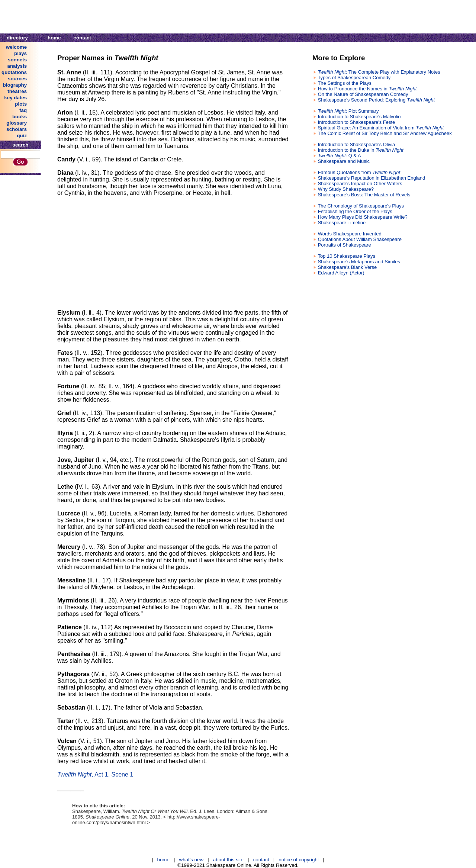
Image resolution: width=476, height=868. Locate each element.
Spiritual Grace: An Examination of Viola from (381, 128)
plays (20, 53)
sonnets (17, 60)
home (54, 38)
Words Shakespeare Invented (350, 234)
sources (17, 79)
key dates (15, 98)
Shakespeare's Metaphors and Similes (359, 262)
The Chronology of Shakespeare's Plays (361, 206)
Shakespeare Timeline (342, 223)
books (20, 117)
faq (23, 110)
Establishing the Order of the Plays (355, 211)
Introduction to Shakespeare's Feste (357, 122)
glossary (17, 123)
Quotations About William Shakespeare (360, 239)
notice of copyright (299, 860)
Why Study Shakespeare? (346, 189)
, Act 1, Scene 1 (95, 774)
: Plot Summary (348, 111)
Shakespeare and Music (344, 161)
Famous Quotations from (359, 172)
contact (82, 38)
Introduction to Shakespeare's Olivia (357, 144)
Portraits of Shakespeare (345, 245)
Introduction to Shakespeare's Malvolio (359, 117)
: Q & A (340, 156)
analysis (17, 66)
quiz (22, 136)
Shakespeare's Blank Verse (348, 267)
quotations (14, 72)
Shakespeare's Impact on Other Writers (360, 184)
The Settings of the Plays (345, 83)
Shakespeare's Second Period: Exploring (376, 100)
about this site (228, 860)
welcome (16, 47)
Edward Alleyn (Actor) (341, 273)
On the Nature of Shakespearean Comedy (363, 94)
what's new (192, 860)
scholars (17, 129)
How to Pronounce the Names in (367, 89)
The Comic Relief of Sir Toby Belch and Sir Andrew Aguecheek (385, 133)
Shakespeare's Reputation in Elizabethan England (372, 178)
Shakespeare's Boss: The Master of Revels (364, 195)
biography (15, 85)
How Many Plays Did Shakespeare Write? (363, 217)
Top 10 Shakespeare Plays (346, 256)
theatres (17, 91)
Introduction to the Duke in (361, 150)
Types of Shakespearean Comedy (354, 78)
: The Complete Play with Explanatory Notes (379, 72)
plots (21, 104)
